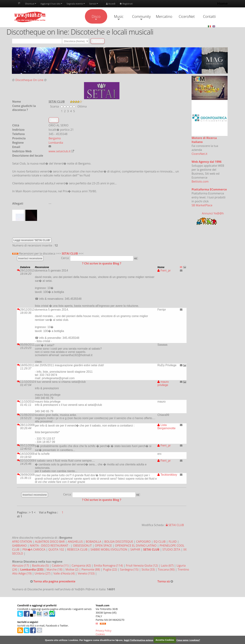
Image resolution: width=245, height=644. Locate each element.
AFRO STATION (22, 542)
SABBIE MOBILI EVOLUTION (109, 549)
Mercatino (164, 16)
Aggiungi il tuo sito (51, 4)
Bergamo (55, 138)
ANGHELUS (75, 542)
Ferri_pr (164, 271)
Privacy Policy (104, 631)
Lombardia (56, 143)
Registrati (126, 4)
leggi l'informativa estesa (138, 640)
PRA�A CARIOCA (34, 549)
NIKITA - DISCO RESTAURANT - (50, 546)
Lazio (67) (167, 566)
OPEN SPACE (103, 546)
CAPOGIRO (143, 542)
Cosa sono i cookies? (188, 640)
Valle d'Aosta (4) (64, 573)
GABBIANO (19, 546)
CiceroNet (187, 16)
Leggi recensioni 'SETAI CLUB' (32, 240)
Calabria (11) (61, 566)
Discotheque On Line (29, 80)
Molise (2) (72, 569)
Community (141, 17)
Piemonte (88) (91, 569)
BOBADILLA (94, 542)
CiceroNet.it (199, 154)
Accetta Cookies (165, 640)
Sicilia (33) (149, 569)
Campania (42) (82, 566)
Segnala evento (76, 4)
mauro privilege (163, 383)
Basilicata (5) (41, 566)
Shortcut (31, 4)
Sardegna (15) (130, 569)
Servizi (94, 4)
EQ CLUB (160, 542)
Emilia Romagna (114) (109, 566)
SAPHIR (135, 549)
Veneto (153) (87, 573)
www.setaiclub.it (60, 151)
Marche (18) (55, 569)
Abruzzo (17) (21, 566)
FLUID (173, 542)
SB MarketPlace (202, 205)
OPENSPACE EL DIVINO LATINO (136, 546)
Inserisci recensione (30, 258)
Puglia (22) (110, 569)
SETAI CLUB (70, 253)
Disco (96, 17)
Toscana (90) (166, 569)
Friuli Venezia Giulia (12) (142, 566)
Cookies (100, 634)
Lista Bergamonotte (166, 427)
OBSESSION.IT (82, 546)
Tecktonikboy (167, 475)
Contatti (209, 16)
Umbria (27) (43, 573)
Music (119, 17)
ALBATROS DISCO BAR (50, 542)
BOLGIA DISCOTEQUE (119, 542)
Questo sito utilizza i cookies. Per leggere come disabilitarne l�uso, (84, 640)
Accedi (111, 4)
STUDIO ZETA (171, 549)
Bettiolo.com (200, 181)
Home (222, 4)
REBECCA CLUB (77, 549)
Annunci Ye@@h (213, 213)
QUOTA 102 (56, 549)
